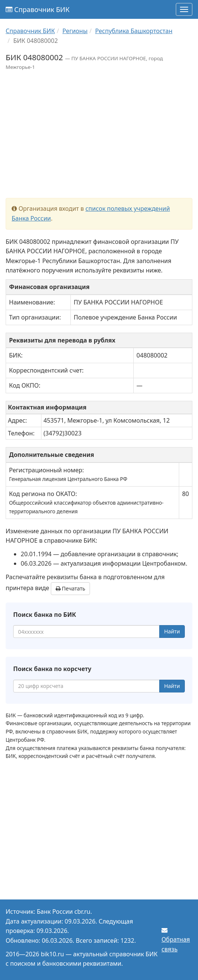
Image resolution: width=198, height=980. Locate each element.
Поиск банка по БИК (45, 615)
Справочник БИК (38, 9)
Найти (172, 631)
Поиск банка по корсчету (52, 669)
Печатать (71, 588)
